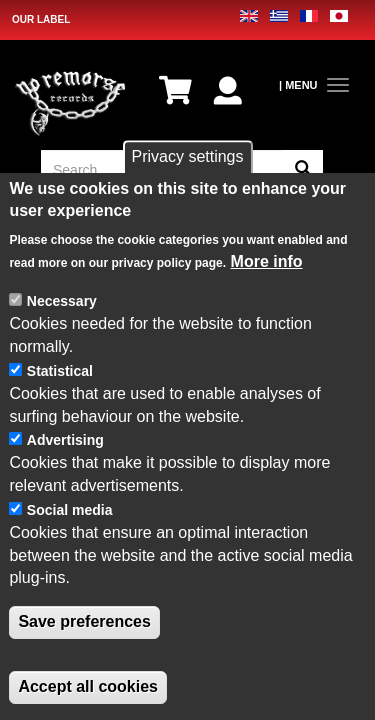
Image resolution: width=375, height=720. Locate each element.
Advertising (65, 443)
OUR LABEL (41, 19)
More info (267, 263)
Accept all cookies (88, 689)
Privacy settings (187, 159)
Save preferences (84, 624)
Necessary (62, 304)
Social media (70, 513)
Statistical (60, 374)
